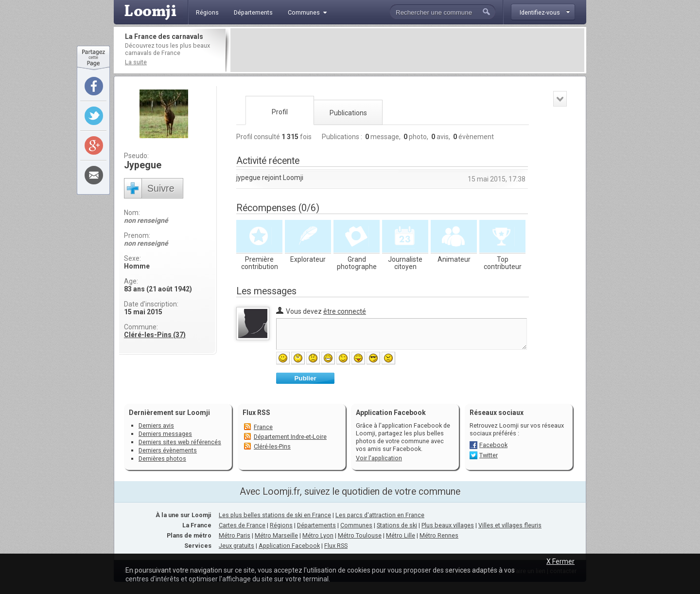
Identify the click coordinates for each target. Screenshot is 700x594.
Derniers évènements (168, 450)
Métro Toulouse (360, 535)
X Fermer (560, 561)
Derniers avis (156, 425)
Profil (280, 112)
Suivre (161, 188)
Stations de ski (397, 525)
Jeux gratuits (236, 546)
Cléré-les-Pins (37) (155, 335)
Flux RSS (256, 413)
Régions (281, 525)
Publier (305, 378)
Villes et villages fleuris (510, 525)
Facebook (493, 445)
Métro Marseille (276, 535)
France (263, 427)
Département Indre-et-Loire (290, 437)
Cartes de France (242, 525)
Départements (316, 525)
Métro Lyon (318, 535)
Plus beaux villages (448, 525)
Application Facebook (289, 546)
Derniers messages (165, 434)
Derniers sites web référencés (180, 442)
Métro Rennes (439, 535)
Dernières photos (162, 459)
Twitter (489, 455)
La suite (136, 62)
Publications (348, 113)
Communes (356, 525)
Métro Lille (401, 535)
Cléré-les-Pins (272, 446)
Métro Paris (235, 535)
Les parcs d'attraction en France (380, 515)
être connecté (345, 311)
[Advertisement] (407, 50)
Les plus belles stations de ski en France (275, 515)
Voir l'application (379, 458)
